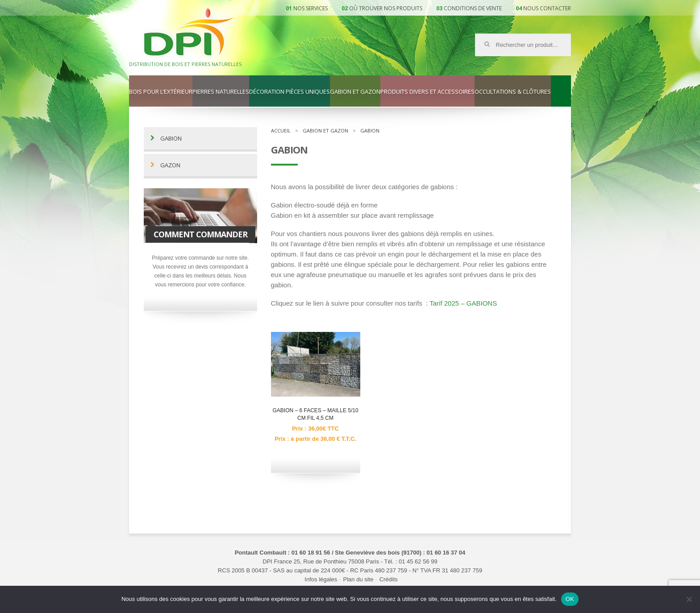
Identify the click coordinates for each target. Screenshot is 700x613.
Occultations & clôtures (513, 92)
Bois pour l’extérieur (161, 92)
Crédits (389, 579)
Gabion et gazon (355, 92)
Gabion (171, 139)
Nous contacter (547, 8)
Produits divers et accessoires (427, 92)
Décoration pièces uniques (290, 92)
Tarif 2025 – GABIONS (463, 303)
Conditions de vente (473, 8)
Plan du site (358, 579)
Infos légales (321, 579)
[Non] (689, 599)
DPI (189, 33)
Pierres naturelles (221, 92)
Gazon (170, 165)
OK (570, 599)
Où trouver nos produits (386, 8)
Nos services (310, 8)
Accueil (281, 130)
